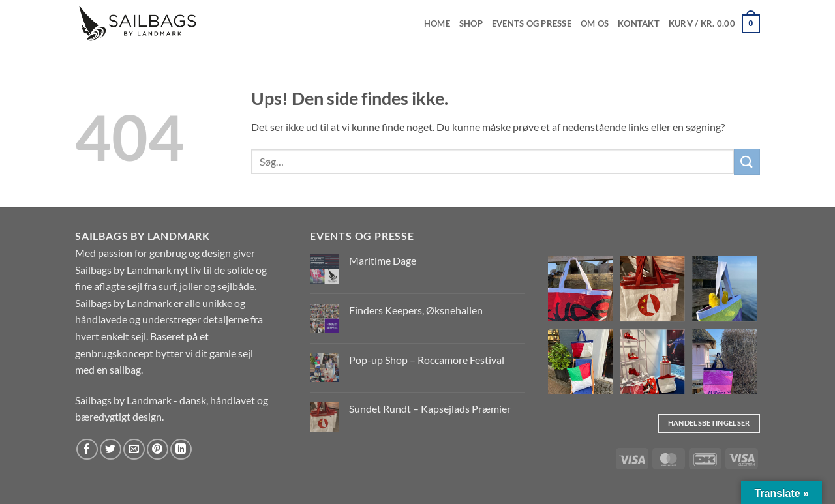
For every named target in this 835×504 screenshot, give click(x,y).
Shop (471, 23)
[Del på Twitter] (111, 450)
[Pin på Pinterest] (158, 450)
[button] (714, 24)
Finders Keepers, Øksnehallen (416, 310)
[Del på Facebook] (87, 450)
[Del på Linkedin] (181, 450)
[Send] (747, 161)
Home (437, 23)
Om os (595, 23)
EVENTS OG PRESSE (532, 23)
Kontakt (639, 23)
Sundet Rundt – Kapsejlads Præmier (430, 408)
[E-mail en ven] (134, 450)
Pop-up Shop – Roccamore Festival (427, 360)
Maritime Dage (383, 260)
